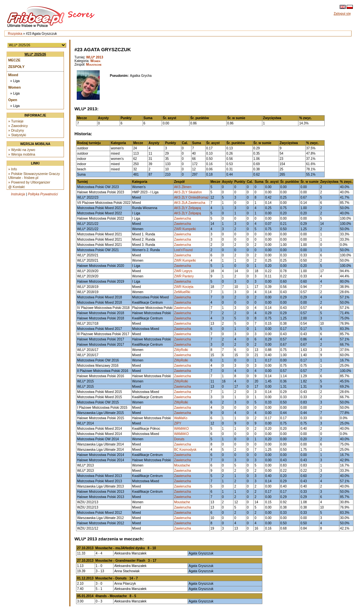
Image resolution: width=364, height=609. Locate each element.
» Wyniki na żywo (22, 150)
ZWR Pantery (184, 276)
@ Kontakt (16, 187)
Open (13, 100)
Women (14, 87)
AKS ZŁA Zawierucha (190, 203)
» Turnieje (16, 121)
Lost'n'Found (183, 250)
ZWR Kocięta (184, 287)
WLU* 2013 (95, 57)
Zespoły (16, 67)
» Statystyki (17, 135)
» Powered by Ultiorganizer (29, 182)
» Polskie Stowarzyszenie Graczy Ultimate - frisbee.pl (34, 176)
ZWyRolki (181, 350)
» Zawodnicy (18, 126)
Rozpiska (15, 33)
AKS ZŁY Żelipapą (188, 208)
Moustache (94, 65)
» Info (13, 169)
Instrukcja (18, 194)
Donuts (179, 439)
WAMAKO (182, 429)
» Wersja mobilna (22, 154)
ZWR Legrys (183, 271)
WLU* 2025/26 (35, 54)
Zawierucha (183, 218)
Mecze (14, 60)
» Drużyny (16, 130)
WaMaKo (181, 418)
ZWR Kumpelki (185, 229)
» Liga (15, 81)
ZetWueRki (182, 292)
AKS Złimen (183, 187)
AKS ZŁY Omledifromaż (192, 197)
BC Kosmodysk (185, 450)
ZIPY (178, 423)
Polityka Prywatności (43, 194)
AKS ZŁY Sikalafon (188, 192)
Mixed (13, 75)
